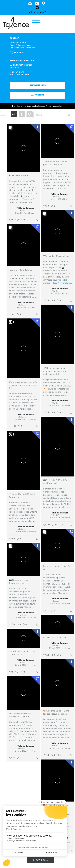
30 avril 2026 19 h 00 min (60, 406)
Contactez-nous (37, 85)
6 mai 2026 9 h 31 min (24, 213)
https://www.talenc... (62, 283)
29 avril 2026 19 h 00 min (60, 518)
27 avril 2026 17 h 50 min (26, 665)
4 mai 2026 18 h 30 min (59, 199)
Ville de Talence (26, 208)
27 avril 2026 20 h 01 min (60, 648)
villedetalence (56, 197)
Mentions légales (31, 106)
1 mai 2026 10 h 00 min (25, 307)
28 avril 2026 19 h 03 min (60, 604)
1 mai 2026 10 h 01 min (59, 294)
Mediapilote (58, 106)
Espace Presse (45, 106)
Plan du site (17, 106)
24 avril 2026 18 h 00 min (60, 748)
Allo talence (38, 95)
